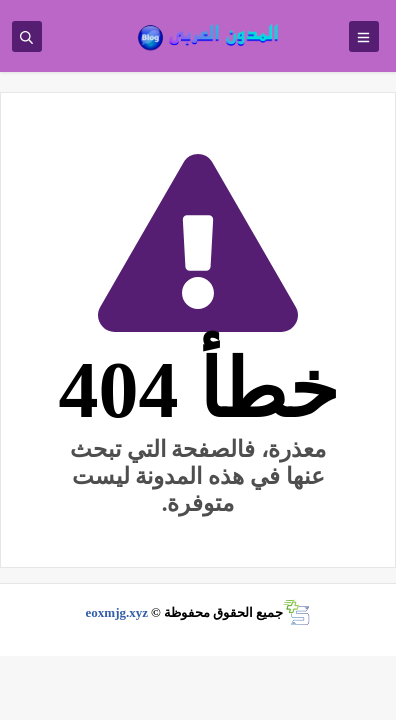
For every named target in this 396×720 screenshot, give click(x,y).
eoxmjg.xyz (117, 612)
